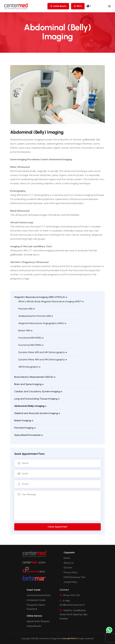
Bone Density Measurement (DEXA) (34, 377)
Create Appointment (57, 527)
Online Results (34, 626)
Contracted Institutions (39, 595)
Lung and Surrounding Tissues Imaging (36, 399)
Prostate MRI (25, 309)
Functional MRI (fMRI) (30, 338)
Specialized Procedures (27, 435)
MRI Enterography (28, 367)
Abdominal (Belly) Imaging (29, 406)
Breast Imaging (23, 420)
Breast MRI (24, 330)
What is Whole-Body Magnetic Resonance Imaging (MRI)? (50, 301)
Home (67, 558)
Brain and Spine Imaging (28, 384)
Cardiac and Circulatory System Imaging (37, 391)
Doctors (68, 568)
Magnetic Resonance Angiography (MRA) (41, 323)
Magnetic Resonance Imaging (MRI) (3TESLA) (40, 297)
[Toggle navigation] (109, 6)
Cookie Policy (70, 582)
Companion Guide (36, 600)
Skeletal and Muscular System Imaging (36, 413)
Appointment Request (38, 621)
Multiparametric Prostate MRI (35, 316)
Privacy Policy (71, 572)
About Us (69, 563)
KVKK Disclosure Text (75, 577)
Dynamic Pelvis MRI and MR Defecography (42, 352)
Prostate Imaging (24, 428)
